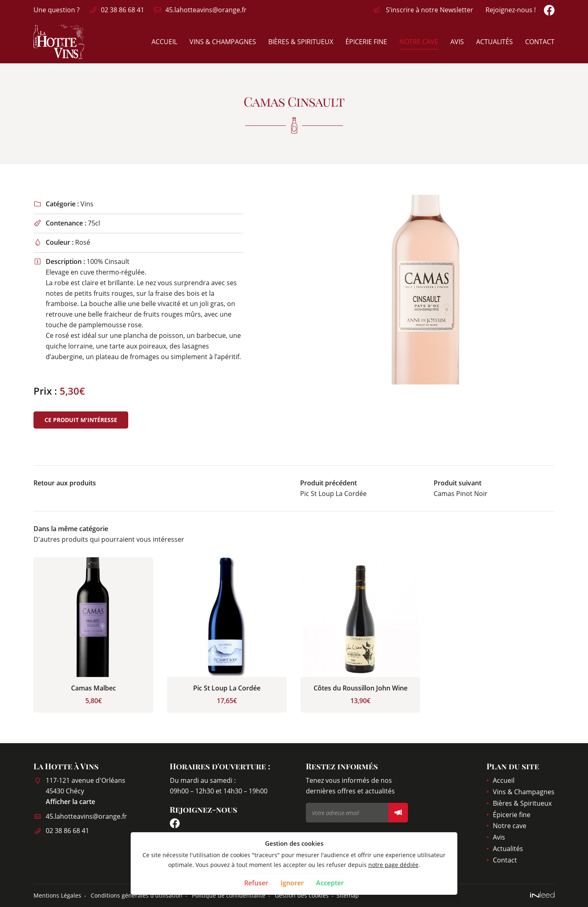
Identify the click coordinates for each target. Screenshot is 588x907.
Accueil (164, 42)
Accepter (330, 883)
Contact (540, 42)
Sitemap (348, 895)
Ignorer (292, 883)
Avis (457, 42)
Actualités (494, 42)
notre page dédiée (393, 865)
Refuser (256, 883)
